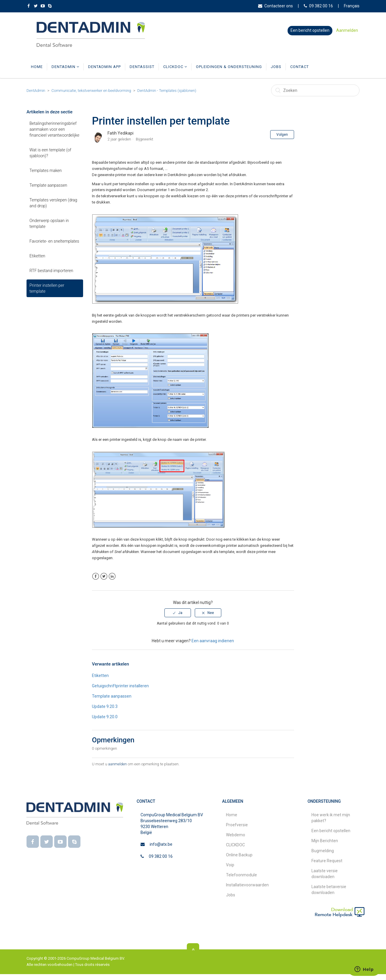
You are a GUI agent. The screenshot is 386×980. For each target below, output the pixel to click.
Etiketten (37, 262)
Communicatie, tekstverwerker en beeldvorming (91, 96)
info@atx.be (161, 850)
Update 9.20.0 (105, 723)
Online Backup (239, 861)
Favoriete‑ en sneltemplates (54, 247)
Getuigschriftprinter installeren (120, 692)
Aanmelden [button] (347, 30)
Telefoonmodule (241, 881)
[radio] (178, 619)
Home (37, 73)
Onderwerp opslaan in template (49, 229)
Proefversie (237, 831)
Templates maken (46, 176)
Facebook (96, 582)
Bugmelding (323, 857)
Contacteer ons (276, 6)
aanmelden (117, 770)
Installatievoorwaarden (247, 891)
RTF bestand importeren (51, 277)
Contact (300, 73)
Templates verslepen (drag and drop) (53, 209)
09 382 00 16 (318, 6)
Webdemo (236, 841)
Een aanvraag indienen (213, 647)
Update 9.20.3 (105, 712)
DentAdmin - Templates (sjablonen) (167, 96)
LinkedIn (112, 582)
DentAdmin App (104, 73)
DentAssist (142, 73)
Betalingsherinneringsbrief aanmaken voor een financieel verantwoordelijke (54, 135)
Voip (230, 871)
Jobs (276, 73)
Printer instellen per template (47, 294)
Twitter (104, 582)
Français (352, 6)
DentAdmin (65, 73)
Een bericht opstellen (310, 30)
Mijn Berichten (325, 847)
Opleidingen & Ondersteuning (229, 73)
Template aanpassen (48, 191)
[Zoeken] (315, 96)
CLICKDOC (175, 73)
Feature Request (327, 867)
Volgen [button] (282, 140)
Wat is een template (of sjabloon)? (50, 159)
